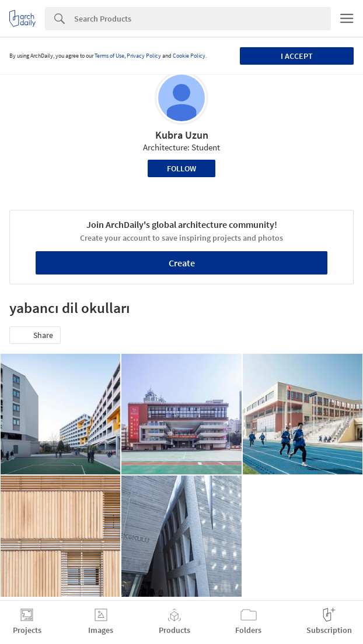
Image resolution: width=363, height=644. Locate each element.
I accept (297, 56)
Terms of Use (109, 56)
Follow (182, 168)
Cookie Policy (189, 56)
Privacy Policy (144, 56)
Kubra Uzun (182, 135)
